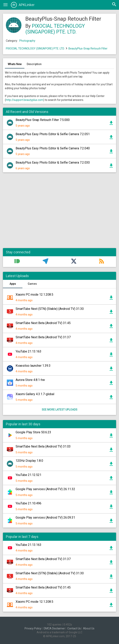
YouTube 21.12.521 (28, 475)
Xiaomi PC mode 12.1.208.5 (34, 295)
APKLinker (23, 5)
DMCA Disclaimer (54, 628)
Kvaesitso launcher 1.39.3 (33, 366)
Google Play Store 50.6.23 (33, 432)
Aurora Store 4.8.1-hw (30, 380)
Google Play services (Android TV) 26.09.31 (45, 518)
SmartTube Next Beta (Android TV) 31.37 (43, 337)
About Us (89, 628)
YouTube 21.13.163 (28, 351)
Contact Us (74, 628)
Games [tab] (32, 284)
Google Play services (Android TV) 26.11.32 (45, 489)
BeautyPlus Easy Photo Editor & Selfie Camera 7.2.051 (53, 134)
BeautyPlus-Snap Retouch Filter (88, 48)
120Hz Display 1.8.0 (29, 461)
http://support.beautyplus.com (25, 100)
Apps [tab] (13, 284)
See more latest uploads (60, 410)
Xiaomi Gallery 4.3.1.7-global (35, 394)
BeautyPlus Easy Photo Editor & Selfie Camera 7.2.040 (53, 148)
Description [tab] (34, 64)
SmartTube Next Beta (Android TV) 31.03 (43, 446)
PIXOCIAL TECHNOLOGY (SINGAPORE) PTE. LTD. (55, 29)
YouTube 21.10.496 (28, 503)
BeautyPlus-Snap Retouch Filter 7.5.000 (43, 120)
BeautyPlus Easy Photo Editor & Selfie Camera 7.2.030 (53, 163)
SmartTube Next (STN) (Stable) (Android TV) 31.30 (50, 309)
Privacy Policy (33, 628)
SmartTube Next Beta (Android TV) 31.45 (43, 323)
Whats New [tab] (15, 64)
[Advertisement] (59, 212)
